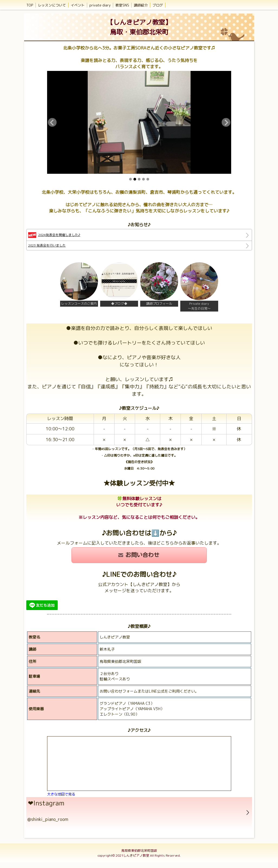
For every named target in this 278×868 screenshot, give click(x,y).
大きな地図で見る (61, 794)
